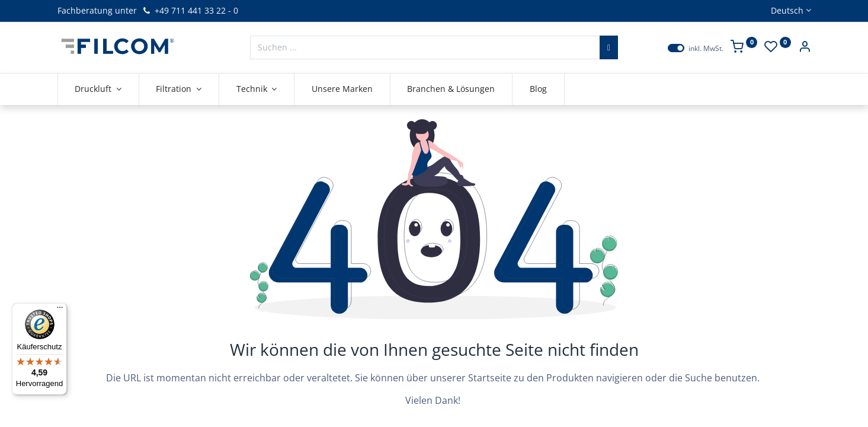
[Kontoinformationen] (805, 48)
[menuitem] (342, 89)
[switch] (676, 48)
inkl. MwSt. (706, 49)
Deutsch (787, 10)
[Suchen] (609, 47)
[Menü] (60, 310)
